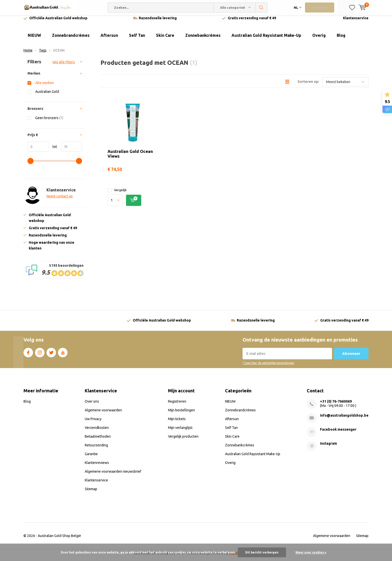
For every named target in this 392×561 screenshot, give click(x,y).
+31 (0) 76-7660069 (336, 405)
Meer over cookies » (311, 552)
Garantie (91, 458)
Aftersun (109, 39)
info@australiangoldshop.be (344, 419)
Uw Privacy (93, 423)
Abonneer (351, 357)
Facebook (28, 355)
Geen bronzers (49, 121)
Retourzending (96, 449)
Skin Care (165, 39)
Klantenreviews (97, 466)
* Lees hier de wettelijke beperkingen (268, 367)
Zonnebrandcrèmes (71, 39)
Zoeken (261, 8)
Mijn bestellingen (181, 414)
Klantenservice (356, 22)
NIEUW (34, 39)
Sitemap (91, 493)
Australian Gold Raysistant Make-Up (266, 39)
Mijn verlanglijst (180, 431)
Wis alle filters (64, 66)
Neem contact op (60, 200)
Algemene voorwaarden (103, 414)
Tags (43, 54)
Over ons (92, 405)
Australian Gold (47, 95)
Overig (319, 39)
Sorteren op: (308, 85)
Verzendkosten (97, 431)
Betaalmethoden (98, 440)
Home (28, 54)
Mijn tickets (177, 423)
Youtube (63, 355)
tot (53, 150)
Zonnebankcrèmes (203, 39)
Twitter (51, 355)
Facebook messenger (338, 433)
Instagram (40, 355)
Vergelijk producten (183, 440)
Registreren (177, 405)
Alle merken (45, 86)
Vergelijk (117, 194)
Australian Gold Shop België (59, 539)
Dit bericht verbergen (262, 552)
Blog (341, 39)
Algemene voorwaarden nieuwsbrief (113, 475)
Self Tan (137, 39)
